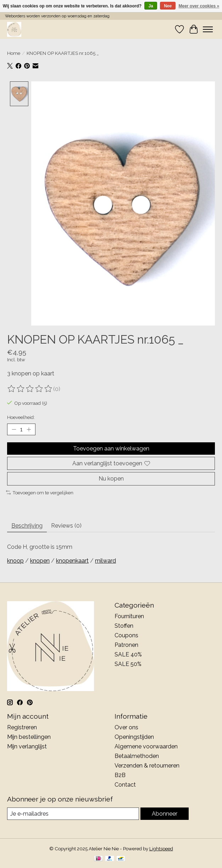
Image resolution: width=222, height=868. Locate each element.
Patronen (126, 645)
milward (106, 561)
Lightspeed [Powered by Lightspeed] (161, 849)
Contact (125, 785)
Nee (168, 6)
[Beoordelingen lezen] (30, 389)
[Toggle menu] (208, 29)
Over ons (126, 727)
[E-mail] (73, 814)
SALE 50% (128, 664)
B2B (120, 775)
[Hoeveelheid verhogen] (29, 430)
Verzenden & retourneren (147, 766)
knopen (40, 561)
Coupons (126, 635)
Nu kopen (111, 479)
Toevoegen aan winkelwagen (111, 449)
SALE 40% (128, 654)
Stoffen (124, 626)
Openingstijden (134, 737)
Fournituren (129, 616)
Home (14, 53)
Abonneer (165, 814)
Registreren (22, 727)
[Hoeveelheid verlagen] (14, 430)
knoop (15, 561)
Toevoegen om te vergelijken (40, 493)
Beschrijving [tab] (27, 526)
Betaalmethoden (137, 756)
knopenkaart (72, 561)
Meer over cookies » (199, 6)
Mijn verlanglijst (27, 746)
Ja (151, 6)
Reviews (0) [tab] (66, 526)
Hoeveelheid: (21, 417)
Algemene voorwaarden (146, 746)
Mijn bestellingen (29, 737)
